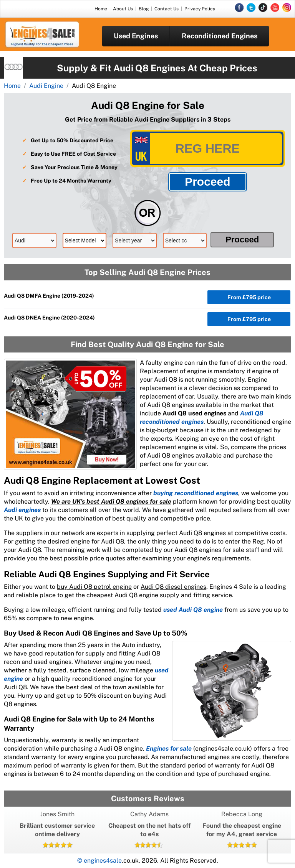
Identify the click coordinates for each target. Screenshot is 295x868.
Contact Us (167, 9)
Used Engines (136, 36)
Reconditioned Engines (220, 36)
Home (101, 9)
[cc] (185, 240)
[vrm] (208, 148)
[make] (34, 240)
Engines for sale (169, 749)
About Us (123, 9)
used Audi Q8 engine (193, 610)
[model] (85, 240)
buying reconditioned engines (196, 493)
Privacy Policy (200, 9)
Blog (144, 9)
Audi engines (22, 510)
